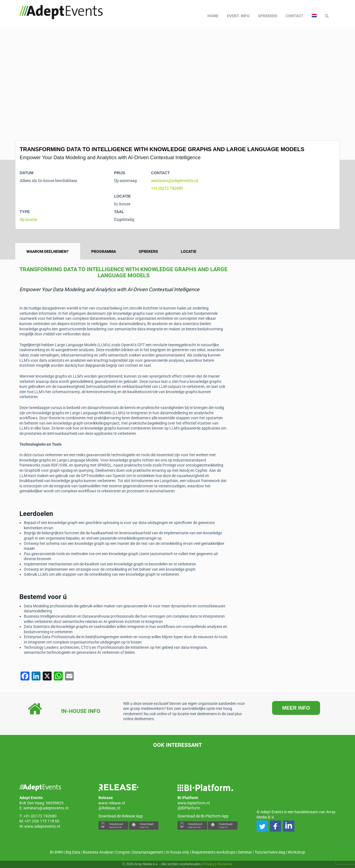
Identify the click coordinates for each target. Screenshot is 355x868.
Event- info (238, 16)
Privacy (209, 864)
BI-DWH (57, 852)
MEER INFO (296, 708)
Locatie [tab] (189, 251)
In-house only (178, 852)
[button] (262, 826)
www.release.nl (112, 803)
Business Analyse (98, 852)
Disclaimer (225, 864)
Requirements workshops (214, 852)
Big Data (73, 852)
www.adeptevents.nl (42, 826)
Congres (123, 852)
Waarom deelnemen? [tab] (47, 251)
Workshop (296, 852)
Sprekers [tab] (148, 251)
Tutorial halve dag (270, 852)
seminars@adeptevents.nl (175, 180)
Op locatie (28, 219)
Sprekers (268, 16)
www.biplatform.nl (194, 803)
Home (213, 16)
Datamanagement (148, 852)
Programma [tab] (104, 251)
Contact (295, 16)
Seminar (245, 852)
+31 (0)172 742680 (167, 188)
